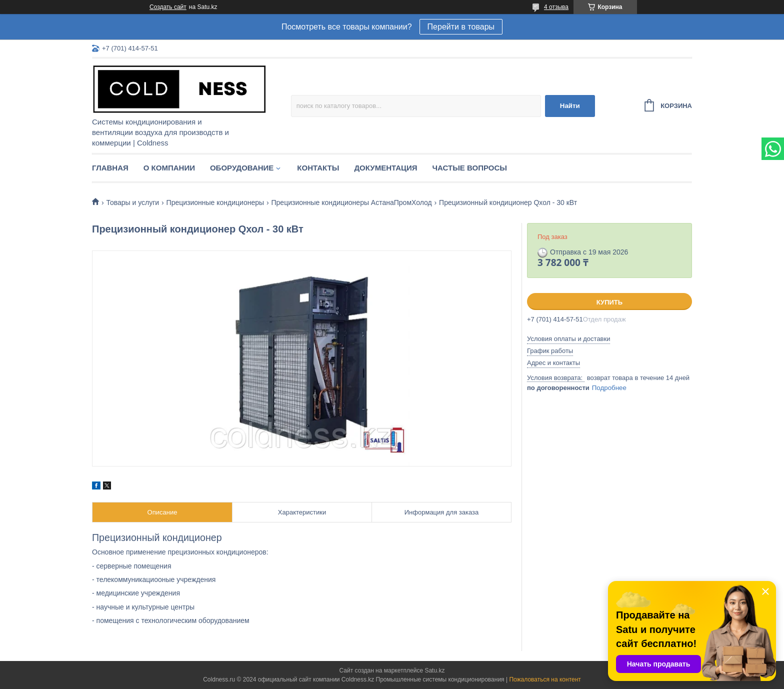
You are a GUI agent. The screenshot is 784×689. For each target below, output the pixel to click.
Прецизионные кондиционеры (215, 202)
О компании (169, 168)
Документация (385, 168)
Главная (110, 168)
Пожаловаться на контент (545, 679)
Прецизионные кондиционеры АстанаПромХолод (352, 202)
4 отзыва (556, 7)
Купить (609, 302)
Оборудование (242, 168)
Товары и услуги (132, 202)
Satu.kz (434, 670)
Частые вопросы (470, 168)
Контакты (318, 168)
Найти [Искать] (570, 106)
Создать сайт (168, 7)
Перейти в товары (461, 27)
